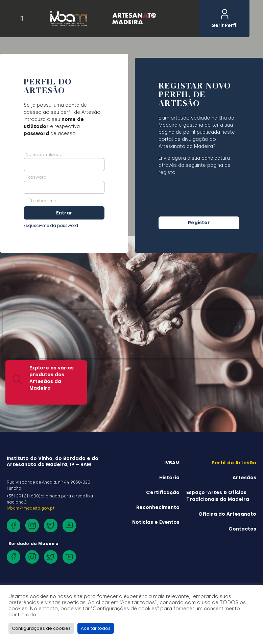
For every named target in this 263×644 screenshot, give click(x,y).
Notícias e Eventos (156, 522)
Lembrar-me (41, 201)
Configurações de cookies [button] (41, 628)
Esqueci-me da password (51, 225)
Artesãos (244, 478)
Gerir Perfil (224, 25)
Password (36, 177)
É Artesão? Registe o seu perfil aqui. (218, 375)
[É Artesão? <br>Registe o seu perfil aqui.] (188, 376)
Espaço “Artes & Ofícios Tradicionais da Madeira (218, 496)
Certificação (163, 493)
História (169, 478)
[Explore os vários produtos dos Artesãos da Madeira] (17, 361)
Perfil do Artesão (234, 463)
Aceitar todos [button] (96, 628)
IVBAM (172, 463)
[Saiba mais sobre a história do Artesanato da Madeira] (103, 369)
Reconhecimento (158, 507)
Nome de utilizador (45, 155)
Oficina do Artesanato (227, 514)
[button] (22, 19)
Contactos (242, 529)
